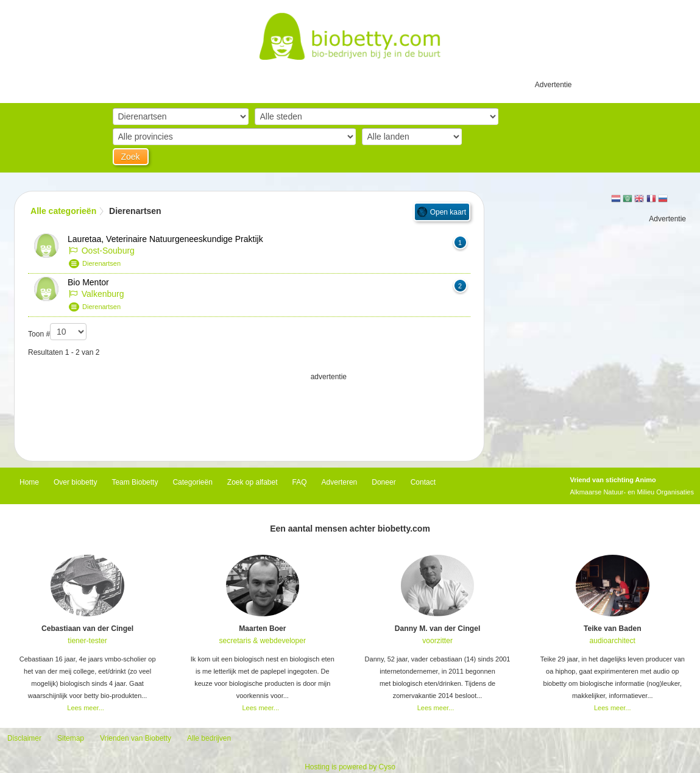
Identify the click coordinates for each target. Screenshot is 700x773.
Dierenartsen (101, 263)
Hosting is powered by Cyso (350, 767)
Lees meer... (86, 708)
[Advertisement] (249, 413)
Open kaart (448, 212)
